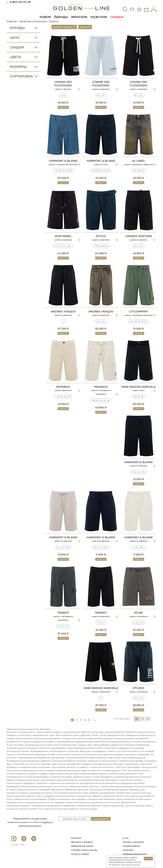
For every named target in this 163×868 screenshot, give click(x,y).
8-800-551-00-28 (19, 2)
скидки (116, 17)
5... (91, 727)
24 (137, 726)
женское (79, 17)
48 (142, 726)
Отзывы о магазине (133, 849)
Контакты (76, 845)
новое (46, 17)
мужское (98, 17)
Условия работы (131, 853)
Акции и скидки (80, 861)
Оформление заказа (82, 853)
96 (148, 726)
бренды (62, 17)
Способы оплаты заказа (84, 857)
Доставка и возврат (82, 849)
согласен (148, 858)
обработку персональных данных (126, 865)
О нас (126, 845)
